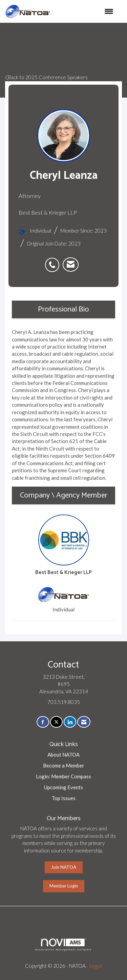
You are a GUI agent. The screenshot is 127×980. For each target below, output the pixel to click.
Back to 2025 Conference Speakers (46, 77)
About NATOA (63, 755)
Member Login (64, 886)
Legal (96, 966)
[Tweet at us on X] (56, 722)
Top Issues (64, 798)
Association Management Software (63, 945)
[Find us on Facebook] (43, 722)
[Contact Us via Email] (84, 722)
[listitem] (54, 261)
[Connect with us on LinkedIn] (70, 722)
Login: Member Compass (63, 776)
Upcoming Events (63, 787)
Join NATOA (64, 867)
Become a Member (64, 765)
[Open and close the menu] (85, 11)
